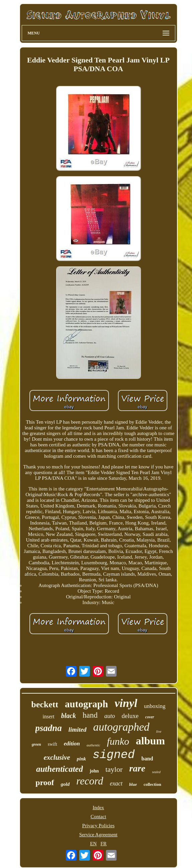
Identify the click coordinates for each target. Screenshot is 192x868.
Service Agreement (98, 835)
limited (77, 730)
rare (137, 768)
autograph (86, 704)
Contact (98, 817)
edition (72, 744)
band (147, 759)
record (90, 781)
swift (52, 744)
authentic (93, 745)
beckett (45, 704)
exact (116, 783)
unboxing (155, 706)
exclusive (57, 757)
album (150, 741)
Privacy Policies (98, 826)
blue (133, 784)
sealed (156, 772)
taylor (114, 769)
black (68, 716)
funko (118, 741)
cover (150, 717)
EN (93, 844)
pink (81, 759)
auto (110, 716)
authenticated (59, 769)
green (36, 744)
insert (48, 716)
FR (104, 844)
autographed (121, 727)
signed (114, 755)
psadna (49, 728)
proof (45, 782)
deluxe (130, 716)
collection (152, 784)
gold (65, 784)
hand (90, 715)
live (159, 731)
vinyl (126, 703)
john (94, 771)
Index (98, 808)
